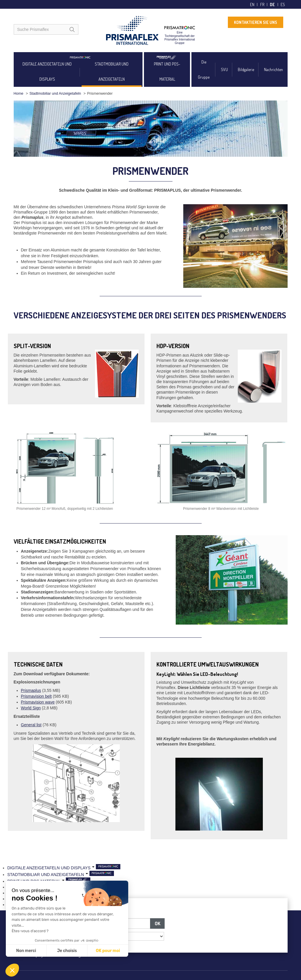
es (283, 5)
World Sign (31, 708)
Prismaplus (31, 690)
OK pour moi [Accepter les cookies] (108, 951)
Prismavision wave (38, 702)
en (252, 5)
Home (19, 94)
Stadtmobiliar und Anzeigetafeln (55, 94)
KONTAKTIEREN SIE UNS (256, 22)
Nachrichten (273, 69)
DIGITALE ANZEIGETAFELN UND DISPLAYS (47, 72)
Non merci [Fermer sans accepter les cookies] (26, 951)
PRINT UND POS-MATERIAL (167, 72)
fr (262, 5)
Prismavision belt (36, 696)
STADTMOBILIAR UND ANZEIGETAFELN (112, 72)
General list (31, 725)
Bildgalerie (246, 69)
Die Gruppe (204, 69)
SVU (224, 69)
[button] (12, 970)
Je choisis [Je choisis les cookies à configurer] (67, 951)
